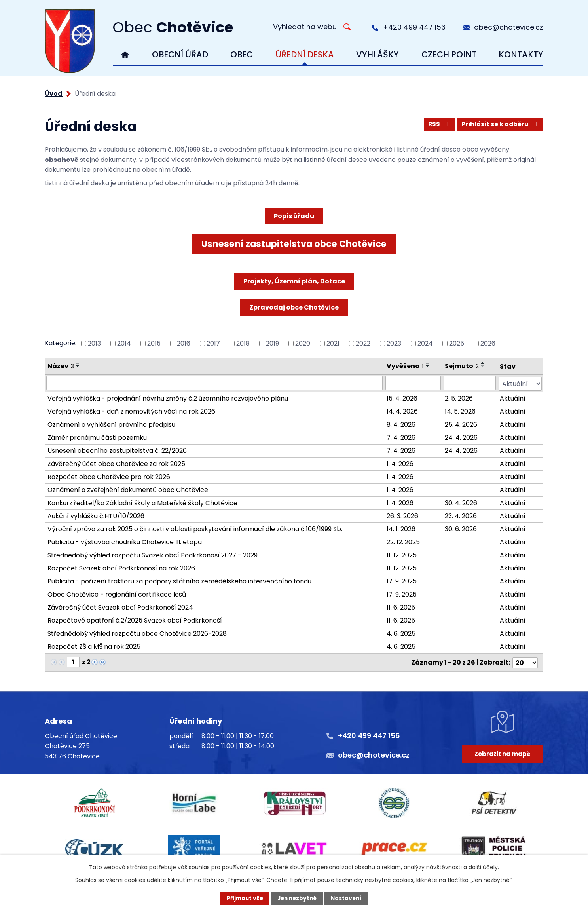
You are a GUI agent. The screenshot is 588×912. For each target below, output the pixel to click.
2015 (154, 343)
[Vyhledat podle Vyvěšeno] (413, 383)
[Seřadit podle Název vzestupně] (78, 363)
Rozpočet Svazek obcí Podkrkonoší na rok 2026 (121, 567)
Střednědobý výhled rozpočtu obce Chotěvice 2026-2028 (137, 633)
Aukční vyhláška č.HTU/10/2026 (96, 515)
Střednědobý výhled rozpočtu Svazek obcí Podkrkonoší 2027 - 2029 (153, 554)
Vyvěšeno (405, 366)
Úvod (125, 55)
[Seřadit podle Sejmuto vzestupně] (483, 363)
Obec (242, 54)
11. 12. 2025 (402, 554)
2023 (394, 343)
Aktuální (513, 398)
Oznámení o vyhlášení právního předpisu (111, 424)
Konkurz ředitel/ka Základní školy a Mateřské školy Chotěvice (142, 502)
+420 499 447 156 (414, 27)
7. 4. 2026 (401, 437)
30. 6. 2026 (461, 528)
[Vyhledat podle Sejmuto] (470, 383)
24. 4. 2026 (461, 437)
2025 (457, 343)
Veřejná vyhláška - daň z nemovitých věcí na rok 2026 (131, 411)
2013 (94, 343)
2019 (272, 343)
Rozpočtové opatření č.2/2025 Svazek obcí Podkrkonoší (135, 620)
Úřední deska (305, 54)
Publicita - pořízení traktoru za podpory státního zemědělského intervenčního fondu (179, 580)
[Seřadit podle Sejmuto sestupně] (483, 366)
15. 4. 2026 (402, 398)
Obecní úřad (180, 54)
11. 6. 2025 (401, 607)
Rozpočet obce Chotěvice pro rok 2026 (109, 476)
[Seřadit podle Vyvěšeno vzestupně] (428, 363)
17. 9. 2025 (402, 580)
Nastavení (348, 898)
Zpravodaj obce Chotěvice (294, 307)
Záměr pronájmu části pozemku (97, 437)
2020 (303, 343)
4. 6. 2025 (401, 633)
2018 (243, 343)
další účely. (484, 867)
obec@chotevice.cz (509, 27)
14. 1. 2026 (401, 528)
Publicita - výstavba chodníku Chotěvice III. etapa (125, 541)
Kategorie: (61, 343)
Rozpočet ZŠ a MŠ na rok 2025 (94, 646)
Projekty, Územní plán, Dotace (294, 281)
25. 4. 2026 (461, 424)
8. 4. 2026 (401, 424)
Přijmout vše (243, 898)
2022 (363, 343)
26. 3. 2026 (402, 515)
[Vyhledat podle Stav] (520, 383)
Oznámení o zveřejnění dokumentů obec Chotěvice (128, 489)
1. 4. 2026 (400, 463)
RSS (438, 124)
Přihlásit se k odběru (500, 124)
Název (61, 366)
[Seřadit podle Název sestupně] (78, 366)
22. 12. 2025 (403, 541)
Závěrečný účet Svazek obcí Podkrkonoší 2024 (120, 607)
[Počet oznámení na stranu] (525, 661)
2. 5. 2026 (459, 398)
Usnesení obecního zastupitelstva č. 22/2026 (117, 450)
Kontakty (521, 54)
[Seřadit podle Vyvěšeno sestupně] (428, 366)
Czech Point (449, 54)
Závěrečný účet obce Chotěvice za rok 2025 (116, 463)
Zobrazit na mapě (502, 755)
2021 (333, 343)
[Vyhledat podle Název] (214, 383)
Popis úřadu (294, 216)
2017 (213, 343)
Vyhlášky (377, 54)
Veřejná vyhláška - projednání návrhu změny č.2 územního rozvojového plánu (168, 398)
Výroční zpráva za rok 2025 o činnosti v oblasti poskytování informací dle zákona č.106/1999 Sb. (195, 528)
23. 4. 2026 (461, 515)
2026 (488, 343)
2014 (124, 343)
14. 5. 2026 (460, 411)
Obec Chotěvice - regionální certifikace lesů (117, 594)
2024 (425, 343)
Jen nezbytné (297, 898)
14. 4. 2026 (402, 411)
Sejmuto (462, 366)
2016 (184, 343)
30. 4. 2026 (461, 502)
